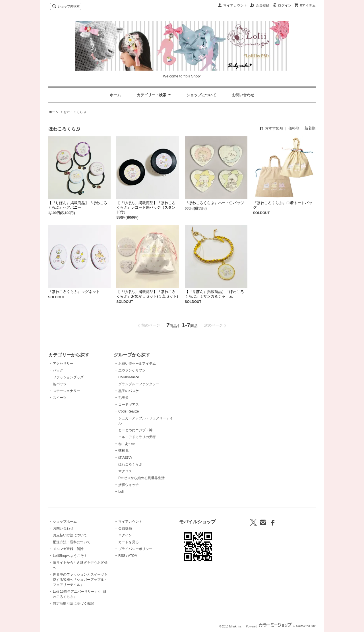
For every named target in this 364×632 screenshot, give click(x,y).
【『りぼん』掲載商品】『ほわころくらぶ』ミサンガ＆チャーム (214, 294)
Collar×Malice (129, 377)
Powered (281, 626)
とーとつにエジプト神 (135, 430)
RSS (122, 556)
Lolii (121, 492)
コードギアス (129, 405)
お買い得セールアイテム (137, 364)
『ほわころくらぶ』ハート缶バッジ (214, 203)
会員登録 (262, 5)
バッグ (58, 370)
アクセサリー (63, 364)
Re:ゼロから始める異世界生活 (141, 478)
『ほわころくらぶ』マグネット (74, 292)
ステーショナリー (67, 391)
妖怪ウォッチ (129, 485)
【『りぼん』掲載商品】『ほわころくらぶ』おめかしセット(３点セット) (147, 294)
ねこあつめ (127, 444)
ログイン (285, 5)
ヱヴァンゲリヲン (132, 370)
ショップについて (201, 95)
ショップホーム (65, 522)
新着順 (310, 128)
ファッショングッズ (68, 377)
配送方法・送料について (72, 542)
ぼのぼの (125, 457)
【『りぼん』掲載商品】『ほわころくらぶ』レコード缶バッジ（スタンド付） (146, 207)
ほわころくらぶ (75, 112)
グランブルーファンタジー (139, 384)
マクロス (125, 471)
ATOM (133, 556)
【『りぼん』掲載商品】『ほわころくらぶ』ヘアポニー (78, 205)
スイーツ (60, 398)
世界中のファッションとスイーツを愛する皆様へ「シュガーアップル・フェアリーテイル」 (80, 580)
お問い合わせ (243, 95)
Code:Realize (129, 411)
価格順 (294, 128)
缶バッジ (60, 384)
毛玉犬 (123, 398)
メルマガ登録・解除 (68, 549)
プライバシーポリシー (135, 549)
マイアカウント (235, 5)
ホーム (115, 95)
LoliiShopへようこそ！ (70, 556)
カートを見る (129, 542)
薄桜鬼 (123, 451)
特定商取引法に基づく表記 (73, 604)
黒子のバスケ (129, 391)
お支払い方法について (70, 535)
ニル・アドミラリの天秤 (137, 437)
